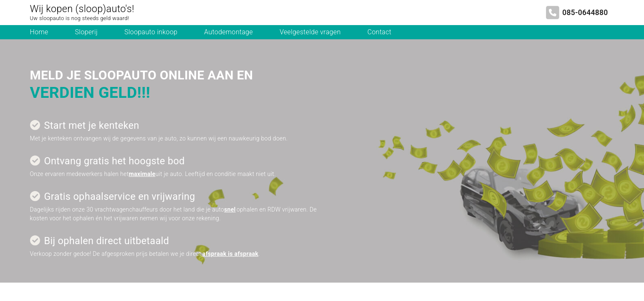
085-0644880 (585, 13)
